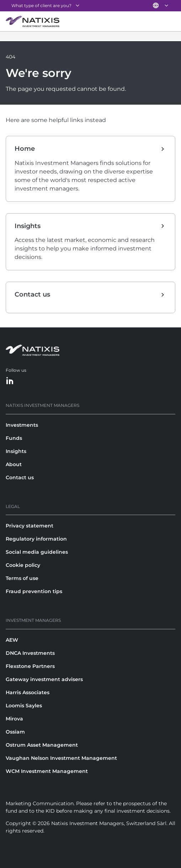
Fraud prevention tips (34, 591)
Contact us (20, 477)
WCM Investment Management (47, 771)
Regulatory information (36, 539)
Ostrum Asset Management (42, 745)
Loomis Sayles (24, 706)
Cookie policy (23, 565)
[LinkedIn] (10, 381)
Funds (14, 438)
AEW (12, 640)
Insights (16, 451)
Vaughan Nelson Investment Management (61, 758)
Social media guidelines (37, 552)
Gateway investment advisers (44, 679)
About (14, 464)
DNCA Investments (30, 653)
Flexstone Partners (30, 666)
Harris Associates (28, 692)
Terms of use (22, 578)
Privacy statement (30, 526)
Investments (22, 425)
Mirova (14, 719)
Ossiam (15, 732)
